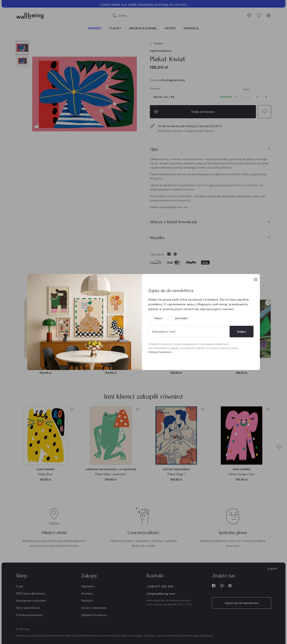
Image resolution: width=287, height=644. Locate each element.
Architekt (181, 318)
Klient (158, 318)
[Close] (256, 279)
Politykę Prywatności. (160, 352)
